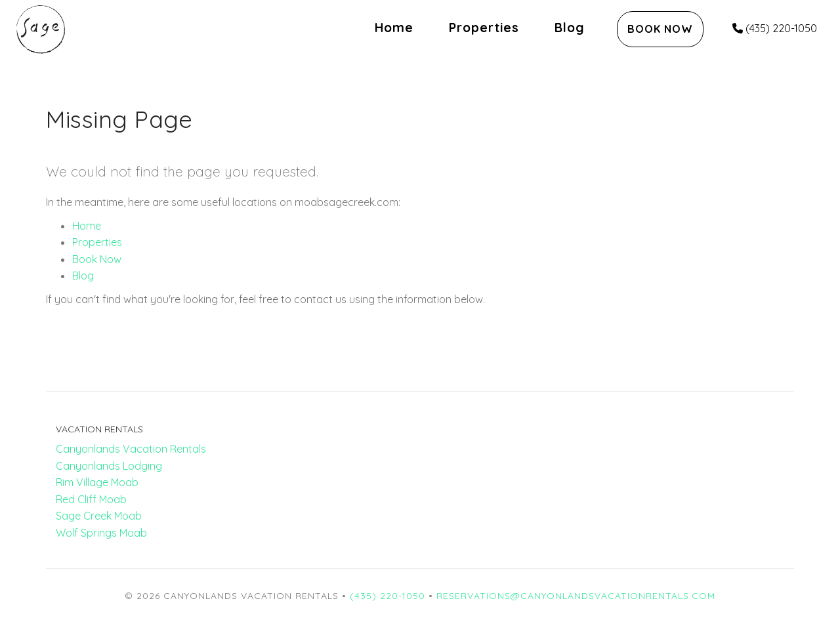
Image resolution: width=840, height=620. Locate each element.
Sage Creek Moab (99, 516)
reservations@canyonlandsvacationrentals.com (576, 596)
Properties (484, 28)
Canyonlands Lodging (109, 466)
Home (394, 28)
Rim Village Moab (97, 482)
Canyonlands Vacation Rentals (131, 449)
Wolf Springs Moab (101, 533)
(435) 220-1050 (775, 28)
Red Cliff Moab (91, 499)
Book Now (660, 29)
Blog (570, 28)
